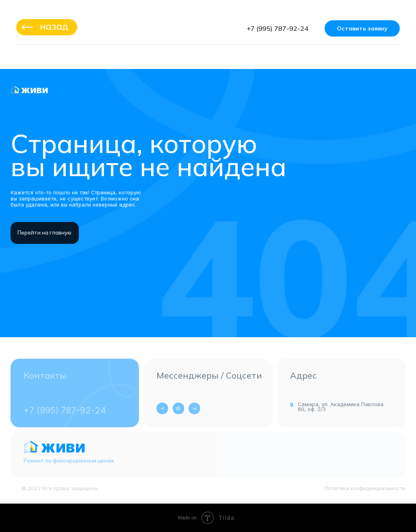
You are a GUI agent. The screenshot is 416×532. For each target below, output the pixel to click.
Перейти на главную (44, 233)
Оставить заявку (362, 28)
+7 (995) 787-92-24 (277, 28)
